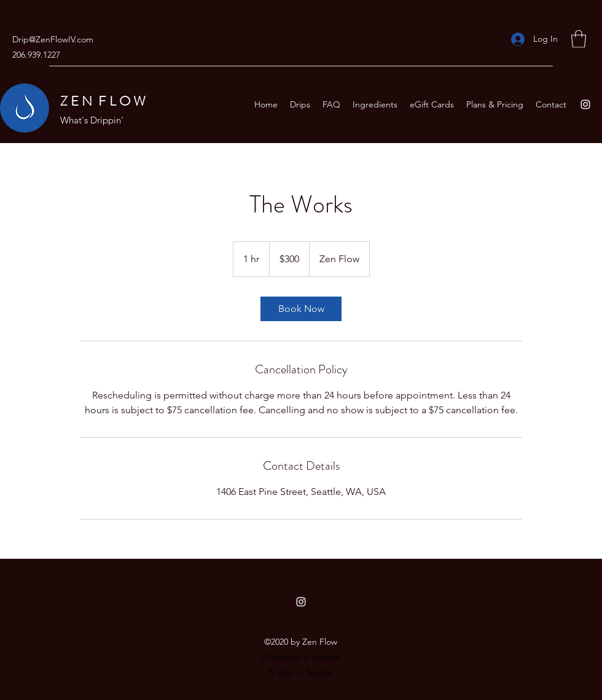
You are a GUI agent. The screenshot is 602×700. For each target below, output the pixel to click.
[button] (579, 39)
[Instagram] (585, 104)
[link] (301, 309)
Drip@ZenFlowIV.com (53, 39)
